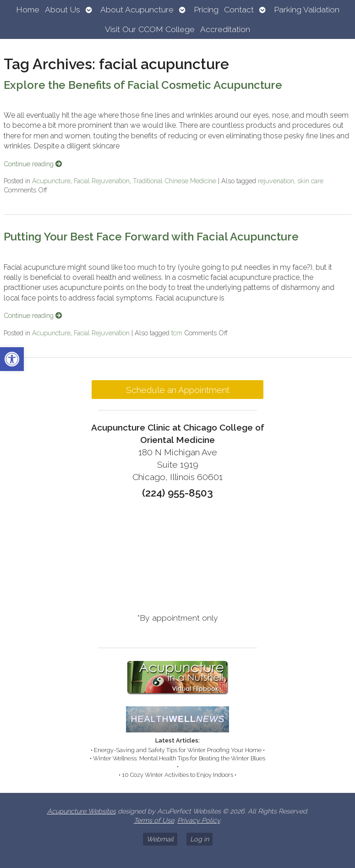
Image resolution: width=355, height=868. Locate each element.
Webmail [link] (160, 839)
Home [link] (28, 9)
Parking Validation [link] (307, 9)
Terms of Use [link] (154, 820)
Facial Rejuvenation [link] (102, 181)
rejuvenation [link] (276, 181)
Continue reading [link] (33, 164)
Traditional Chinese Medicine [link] (175, 181)
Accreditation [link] (225, 29)
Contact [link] (239, 9)
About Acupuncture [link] (137, 9)
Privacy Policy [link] (199, 820)
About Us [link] (63, 9)
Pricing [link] (206, 9)
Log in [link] (199, 839)
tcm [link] (177, 333)
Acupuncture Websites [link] (82, 811)
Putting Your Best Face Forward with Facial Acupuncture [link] (151, 237)
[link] (12, 359)
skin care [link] (310, 181)
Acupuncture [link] (51, 181)
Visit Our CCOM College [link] (150, 29)
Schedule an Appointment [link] (178, 390)
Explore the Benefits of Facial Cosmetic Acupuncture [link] (143, 85)
